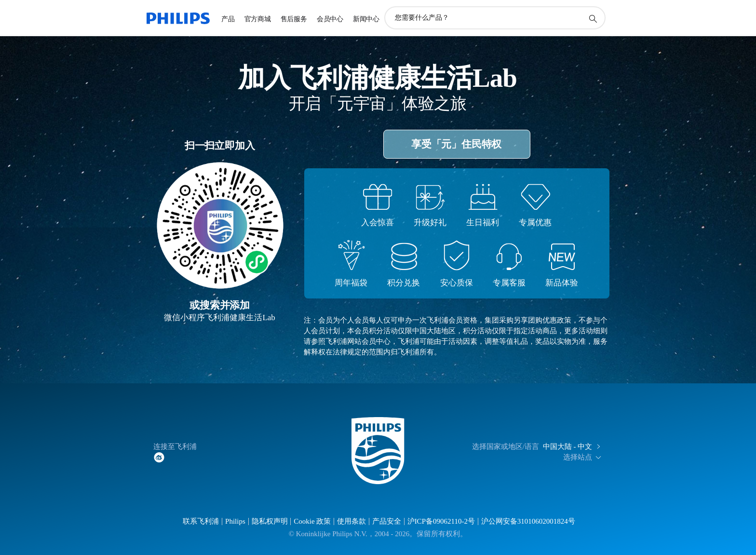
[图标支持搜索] (593, 18)
